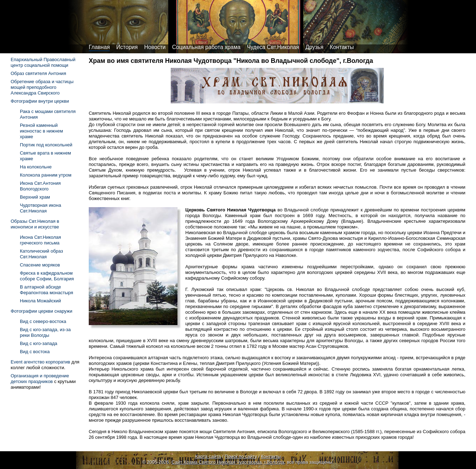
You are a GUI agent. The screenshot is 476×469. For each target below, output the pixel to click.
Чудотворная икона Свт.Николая (40, 208)
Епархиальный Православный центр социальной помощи (43, 62)
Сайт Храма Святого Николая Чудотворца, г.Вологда (228, 462)
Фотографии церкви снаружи (42, 311)
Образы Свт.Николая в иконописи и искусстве (35, 224)
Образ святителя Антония (38, 73)
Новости (155, 47)
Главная (99, 47)
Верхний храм (35, 197)
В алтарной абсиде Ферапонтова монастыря (46, 290)
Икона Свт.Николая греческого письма (40, 240)
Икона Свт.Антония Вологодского (40, 186)
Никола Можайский (40, 301)
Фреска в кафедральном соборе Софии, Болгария (47, 276)
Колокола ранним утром (46, 175)
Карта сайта (208, 456)
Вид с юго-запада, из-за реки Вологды (45, 332)
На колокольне (36, 167)
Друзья (315, 47)
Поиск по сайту (241, 456)
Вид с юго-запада (39, 343)
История (127, 47)
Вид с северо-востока (43, 321)
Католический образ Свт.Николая (41, 254)
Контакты (342, 47)
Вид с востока (35, 352)
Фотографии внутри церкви (40, 101)
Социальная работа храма (206, 47)
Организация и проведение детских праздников (40, 379)
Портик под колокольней (46, 145)
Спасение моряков (40, 265)
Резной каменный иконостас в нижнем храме (41, 131)
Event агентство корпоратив (40, 362)
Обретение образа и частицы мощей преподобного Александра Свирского (42, 87)
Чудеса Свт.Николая (273, 47)
